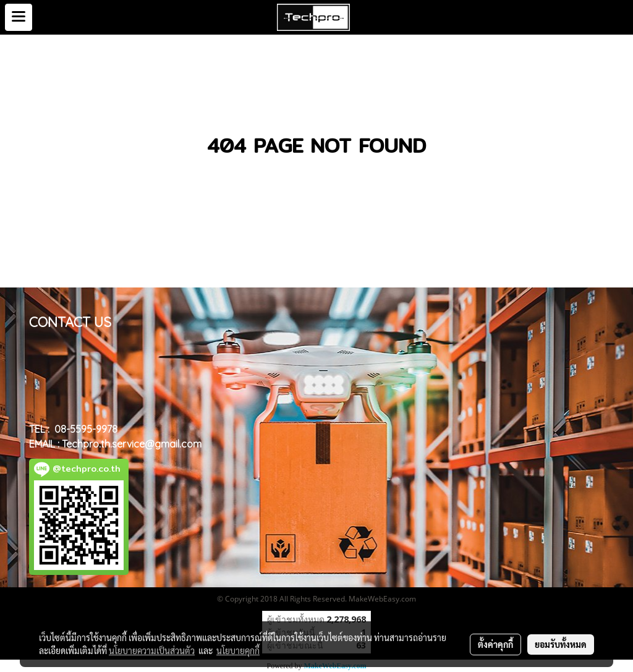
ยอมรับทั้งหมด (561, 644)
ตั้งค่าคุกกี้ (495, 644)
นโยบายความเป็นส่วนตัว (152, 650)
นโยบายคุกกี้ (238, 650)
